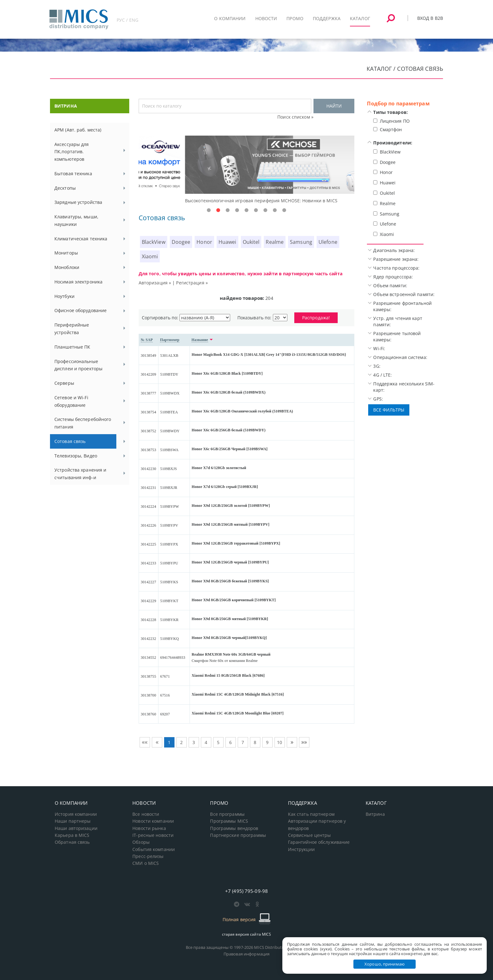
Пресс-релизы (148, 856)
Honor (204, 242)
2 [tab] (218, 210)
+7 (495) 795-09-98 (246, 891)
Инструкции (301, 849)
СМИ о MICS (146, 863)
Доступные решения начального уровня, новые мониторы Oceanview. (217, 201)
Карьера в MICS (72, 835)
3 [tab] (228, 210)
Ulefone (328, 242)
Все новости (146, 814)
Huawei (227, 242)
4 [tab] (237, 210)
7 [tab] (265, 210)
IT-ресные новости (153, 835)
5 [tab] (246, 210)
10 (280, 742)
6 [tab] (256, 210)
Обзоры (141, 842)
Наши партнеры (73, 821)
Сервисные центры (310, 835)
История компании (76, 814)
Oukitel (251, 242)
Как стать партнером (311, 814)
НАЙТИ (334, 106)
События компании (154, 849)
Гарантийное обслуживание (319, 842)
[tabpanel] (247, 170)
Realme (275, 242)
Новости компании (153, 821)
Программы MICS (229, 821)
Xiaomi (150, 256)
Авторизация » (155, 283)
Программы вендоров (234, 828)
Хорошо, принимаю (385, 964)
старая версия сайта (247, 934)
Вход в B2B (430, 18)
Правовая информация (246, 954)
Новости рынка (149, 828)
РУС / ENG (127, 20)
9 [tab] (284, 210)
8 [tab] (275, 210)
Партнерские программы (238, 835)
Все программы (227, 814)
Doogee (181, 242)
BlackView (154, 242)
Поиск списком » (295, 117)
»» (304, 742)
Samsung (301, 242)
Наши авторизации (76, 828)
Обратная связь (72, 842)
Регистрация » (192, 283)
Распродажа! (316, 318)
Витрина (375, 814)
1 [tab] (209, 210)
